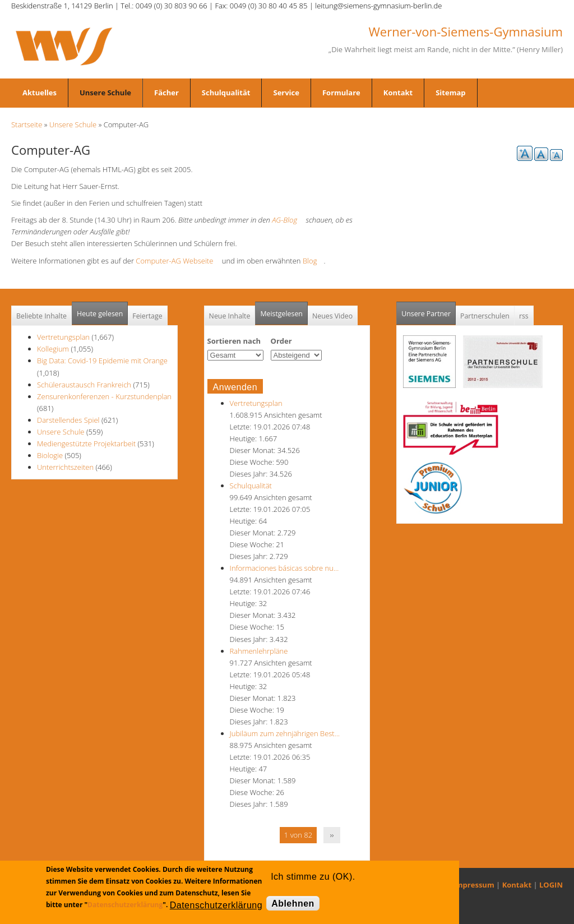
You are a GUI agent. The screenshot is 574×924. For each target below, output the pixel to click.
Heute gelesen (100, 314)
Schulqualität (226, 93)
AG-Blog (288, 220)
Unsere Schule (105, 93)
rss (524, 316)
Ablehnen (293, 904)
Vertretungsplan (63, 337)
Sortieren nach (234, 341)
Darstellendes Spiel (68, 420)
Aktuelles (40, 93)
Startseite (27, 124)
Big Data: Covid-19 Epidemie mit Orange (102, 361)
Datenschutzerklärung (125, 905)
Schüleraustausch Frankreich (84, 385)
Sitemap (450, 93)
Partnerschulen (485, 316)
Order (281, 341)
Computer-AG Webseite (178, 261)
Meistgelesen (281, 314)
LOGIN (551, 885)
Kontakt (398, 93)
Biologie (50, 455)
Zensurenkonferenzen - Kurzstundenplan (104, 396)
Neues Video (332, 316)
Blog (313, 261)
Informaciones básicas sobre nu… (284, 568)
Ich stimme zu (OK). (313, 877)
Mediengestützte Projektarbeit (86, 443)
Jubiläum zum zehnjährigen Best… (285, 733)
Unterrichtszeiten (65, 467)
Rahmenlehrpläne (259, 651)
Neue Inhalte (230, 316)
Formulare (341, 93)
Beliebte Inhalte (41, 316)
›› (332, 835)
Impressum (474, 885)
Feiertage (147, 316)
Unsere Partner (429, 310)
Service (286, 93)
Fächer (166, 93)
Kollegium (53, 349)
